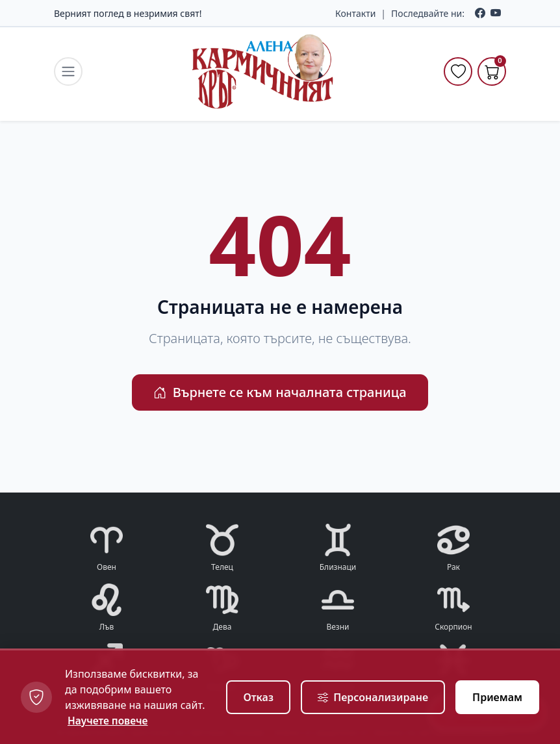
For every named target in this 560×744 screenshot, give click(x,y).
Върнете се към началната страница (280, 392)
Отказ (258, 697)
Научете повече (109, 721)
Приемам (497, 697)
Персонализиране (373, 697)
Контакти (355, 13)
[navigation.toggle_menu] (68, 71)
